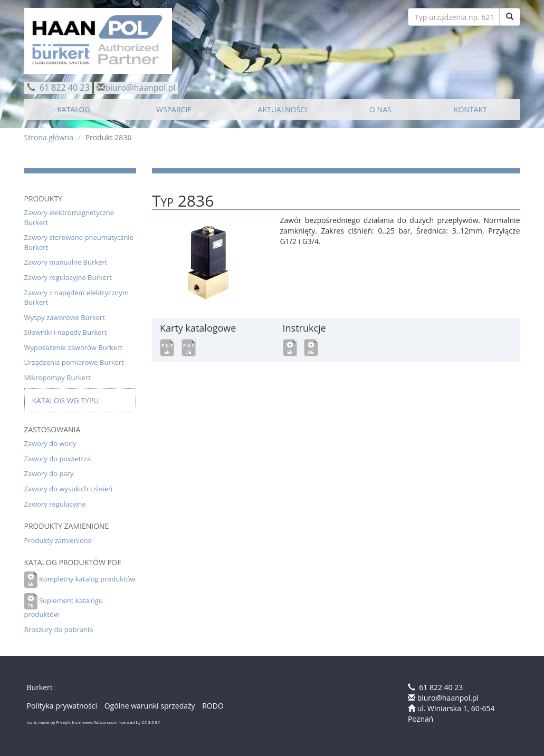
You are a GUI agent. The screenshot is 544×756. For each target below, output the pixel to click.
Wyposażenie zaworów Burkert (74, 347)
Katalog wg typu (66, 400)
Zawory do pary (49, 473)
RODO (213, 706)
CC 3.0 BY (151, 722)
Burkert (40, 687)
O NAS (380, 109)
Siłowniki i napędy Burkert (66, 332)
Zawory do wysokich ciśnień (68, 489)
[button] (167, 347)
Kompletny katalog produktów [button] (87, 579)
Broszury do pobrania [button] (59, 629)
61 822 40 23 (64, 88)
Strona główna (49, 137)
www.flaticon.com (100, 722)
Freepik (63, 722)
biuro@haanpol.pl (140, 88)
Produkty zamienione (58, 540)
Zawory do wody (50, 443)
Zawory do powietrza (58, 459)
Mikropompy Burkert (58, 377)
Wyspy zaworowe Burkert (65, 317)
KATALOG (73, 109)
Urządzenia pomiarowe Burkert (74, 362)
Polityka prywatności (62, 706)
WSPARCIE (174, 109)
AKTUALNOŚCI (283, 109)
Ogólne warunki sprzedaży (150, 706)
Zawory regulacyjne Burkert (68, 277)
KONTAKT (470, 109)
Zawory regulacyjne (55, 504)
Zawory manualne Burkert (66, 262)
